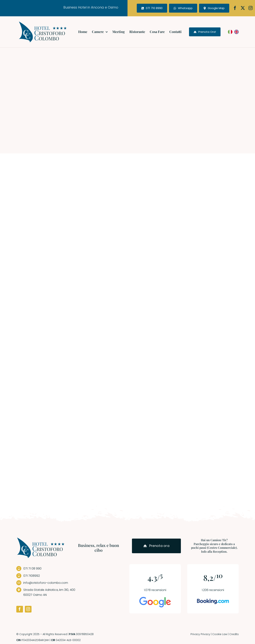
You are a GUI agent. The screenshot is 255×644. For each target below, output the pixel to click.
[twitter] (243, 8)
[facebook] (235, 8)
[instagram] (251, 8)
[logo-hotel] (43, 23)
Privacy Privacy (200, 634)
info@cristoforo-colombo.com (46, 583)
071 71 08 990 (32, 569)
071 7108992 (32, 576)
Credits (234, 634)
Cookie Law (220, 634)
